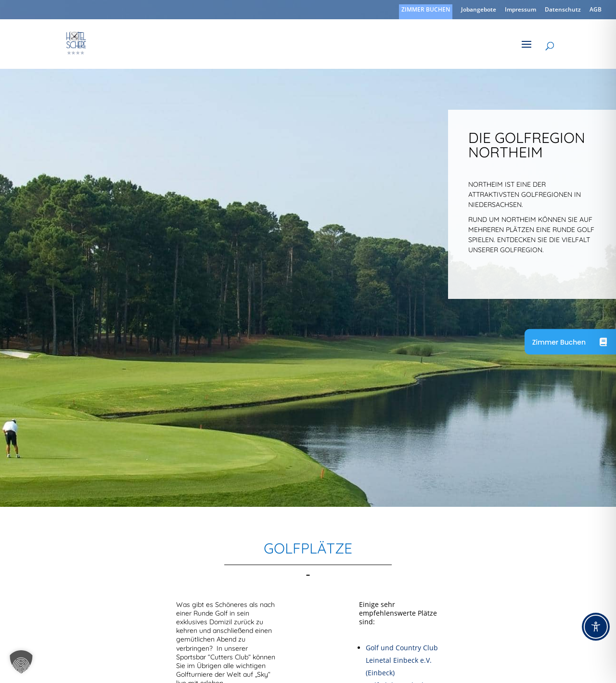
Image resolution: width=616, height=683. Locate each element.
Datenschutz (563, 10)
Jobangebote (479, 10)
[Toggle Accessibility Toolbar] (596, 627)
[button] (21, 662)
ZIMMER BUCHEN (426, 10)
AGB (596, 10)
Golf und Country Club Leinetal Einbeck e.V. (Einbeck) (402, 660)
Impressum (520, 10)
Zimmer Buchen (559, 342)
